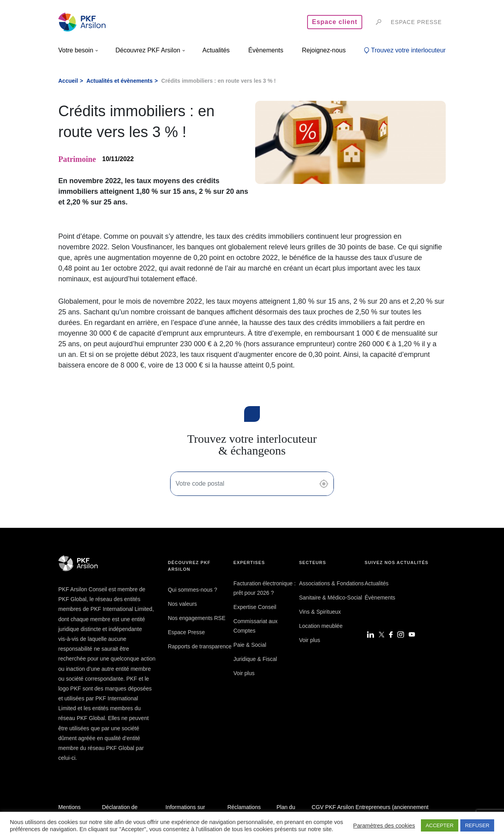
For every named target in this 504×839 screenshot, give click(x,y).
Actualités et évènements (119, 81)
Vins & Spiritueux (320, 612)
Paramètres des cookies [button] (384, 826)
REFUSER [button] (477, 825)
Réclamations (244, 807)
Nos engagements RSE (196, 618)
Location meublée (321, 626)
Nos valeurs (182, 604)
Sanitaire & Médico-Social (330, 598)
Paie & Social (250, 645)
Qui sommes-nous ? (192, 590)
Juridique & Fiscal (255, 659)
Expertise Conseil (255, 607)
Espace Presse (186, 632)
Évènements (380, 598)
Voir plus (244, 673)
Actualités (377, 583)
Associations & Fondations (331, 583)
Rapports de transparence (200, 646)
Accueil (68, 81)
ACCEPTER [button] (440, 825)
